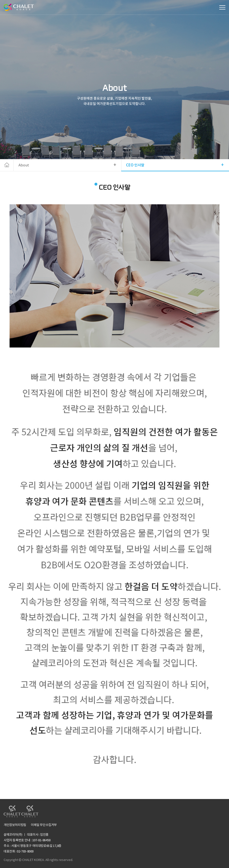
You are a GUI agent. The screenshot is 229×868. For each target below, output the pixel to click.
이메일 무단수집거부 (44, 825)
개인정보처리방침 (15, 825)
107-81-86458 (41, 840)
